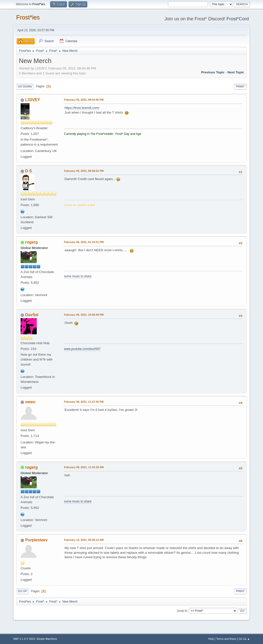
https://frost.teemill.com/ (82, 108)
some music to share (78, 276)
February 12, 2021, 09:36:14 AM (84, 540)
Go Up (22, 591)
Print (240, 87)
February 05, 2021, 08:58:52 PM (84, 171)
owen (30, 402)
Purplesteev (36, 540)
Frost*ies (28, 17)
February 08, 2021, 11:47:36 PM (84, 402)
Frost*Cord (238, 19)
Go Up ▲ (244, 639)
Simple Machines (47, 639)
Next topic (236, 72)
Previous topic (213, 72)
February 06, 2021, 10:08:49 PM (84, 315)
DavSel (32, 315)
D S (28, 171)
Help (211, 639)
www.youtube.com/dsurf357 (82, 349)
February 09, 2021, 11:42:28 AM (84, 467)
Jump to (182, 611)
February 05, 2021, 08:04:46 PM (84, 100)
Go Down (25, 87)
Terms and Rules (226, 639)
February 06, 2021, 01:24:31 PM (84, 242)
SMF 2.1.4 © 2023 (24, 639)
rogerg (31, 242)
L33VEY (33, 100)
